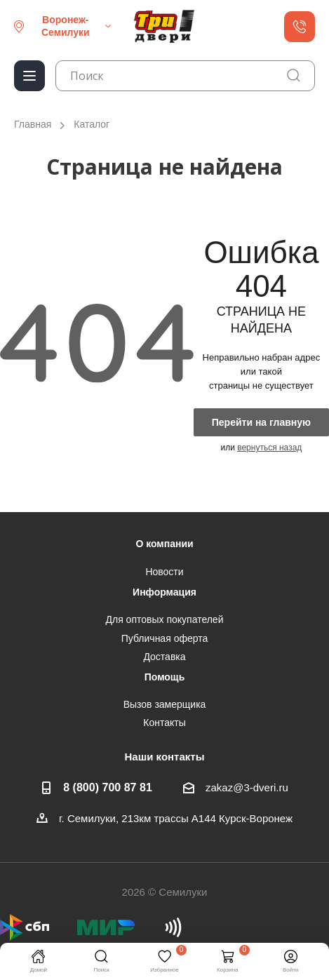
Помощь (165, 677)
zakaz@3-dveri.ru (247, 787)
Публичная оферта (165, 638)
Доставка (164, 657)
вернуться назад (269, 448)
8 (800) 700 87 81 (108, 787)
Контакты (164, 723)
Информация (164, 592)
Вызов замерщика (165, 704)
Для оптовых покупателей (165, 619)
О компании (164, 544)
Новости (164, 572)
